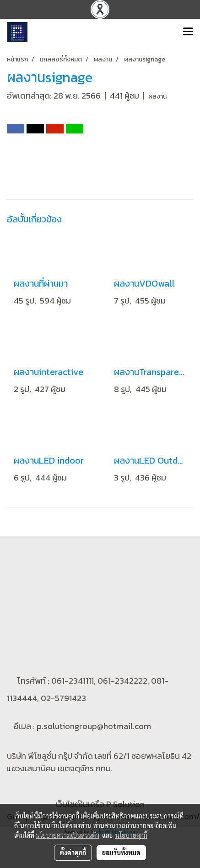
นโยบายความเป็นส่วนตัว (68, 835)
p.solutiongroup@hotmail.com (94, 726)
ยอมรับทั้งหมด (121, 852)
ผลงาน (157, 97)
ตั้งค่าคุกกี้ (73, 852)
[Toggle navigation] (188, 32)
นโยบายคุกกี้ (131, 835)
